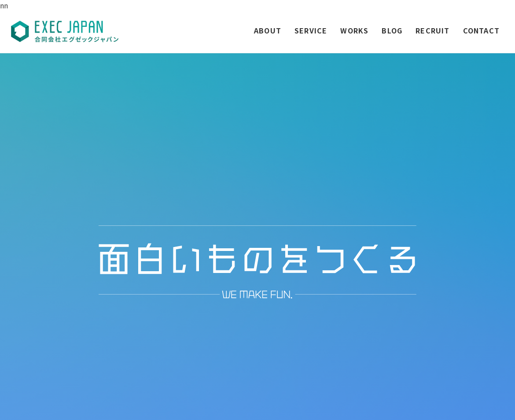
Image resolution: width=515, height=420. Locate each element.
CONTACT (481, 30)
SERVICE (311, 30)
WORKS (354, 30)
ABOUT (268, 30)
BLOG (392, 30)
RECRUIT (432, 30)
